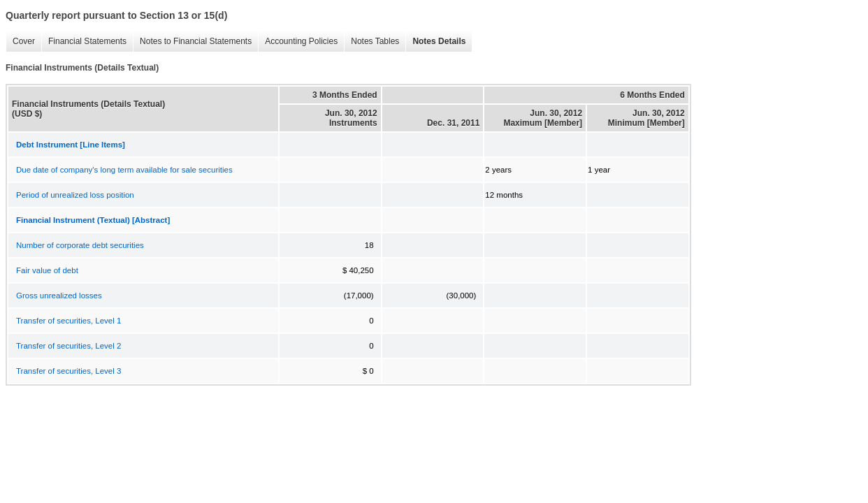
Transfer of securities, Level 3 (68, 371)
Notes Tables (371, 42)
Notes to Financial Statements (192, 42)
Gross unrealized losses (59, 296)
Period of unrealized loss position (75, 195)
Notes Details (435, 42)
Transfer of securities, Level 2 (68, 346)
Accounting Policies (298, 42)
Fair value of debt (47, 270)
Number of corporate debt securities (80, 245)
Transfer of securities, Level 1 (68, 321)
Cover (20, 42)
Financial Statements (84, 42)
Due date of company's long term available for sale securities (124, 170)
